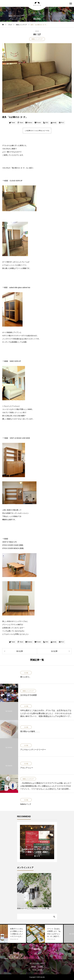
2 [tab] (37, 856)
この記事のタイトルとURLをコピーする (37, 131)
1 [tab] (35, 856)
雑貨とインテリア (37, 39)
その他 (26, 673)
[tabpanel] (37, 842)
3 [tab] (39, 856)
